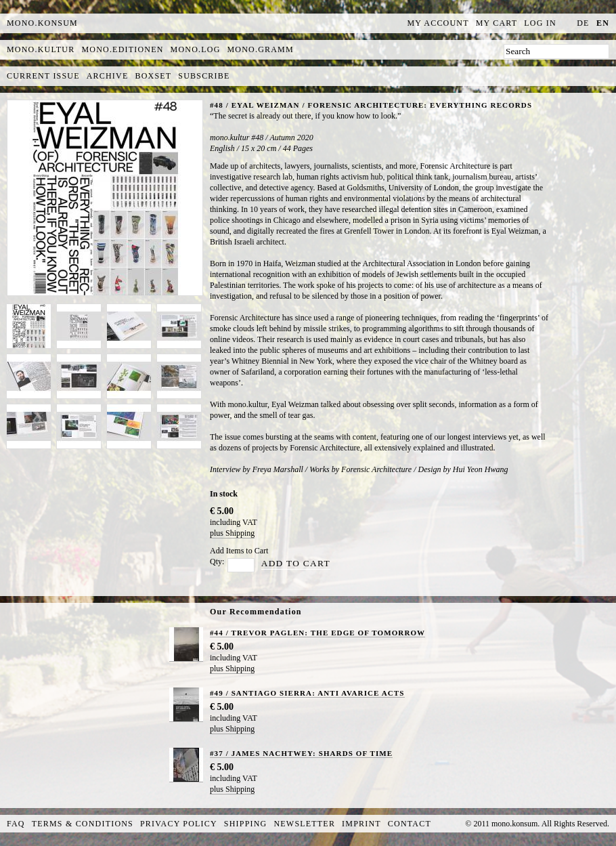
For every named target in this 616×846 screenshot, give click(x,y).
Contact (410, 824)
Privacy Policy (179, 824)
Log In (540, 23)
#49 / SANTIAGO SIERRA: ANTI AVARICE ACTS (307, 693)
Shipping (246, 824)
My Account (438, 23)
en (603, 23)
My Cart (497, 23)
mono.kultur (41, 49)
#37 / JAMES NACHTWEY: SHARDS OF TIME (301, 753)
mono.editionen (122, 49)
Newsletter (304, 824)
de (583, 23)
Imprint (361, 824)
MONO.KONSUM (42, 23)
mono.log (196, 49)
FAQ (16, 824)
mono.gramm (261, 49)
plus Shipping (232, 533)
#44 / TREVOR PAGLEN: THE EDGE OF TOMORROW (317, 633)
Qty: (217, 562)
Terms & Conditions (83, 824)
